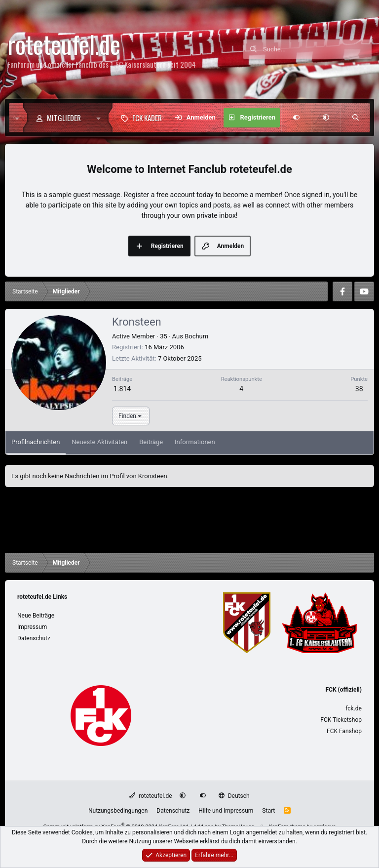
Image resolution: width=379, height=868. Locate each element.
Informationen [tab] (195, 442)
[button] (101, 118)
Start (268, 811)
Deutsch (234, 796)
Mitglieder (64, 118)
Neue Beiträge (36, 616)
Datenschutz (34, 638)
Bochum (196, 336)
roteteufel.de (151, 796)
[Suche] (317, 49)
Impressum (32, 627)
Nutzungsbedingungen (118, 811)
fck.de (354, 708)
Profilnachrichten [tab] (36, 442)
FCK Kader (147, 118)
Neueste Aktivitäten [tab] (99, 442)
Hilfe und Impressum (226, 811)
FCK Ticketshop (341, 720)
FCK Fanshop (344, 731)
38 (359, 389)
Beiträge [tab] (151, 442)
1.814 (122, 389)
